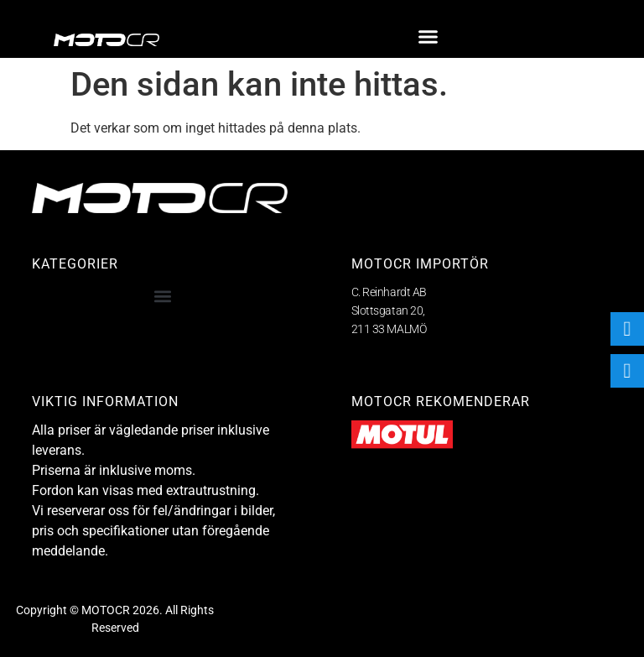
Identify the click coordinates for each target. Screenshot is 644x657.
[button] (428, 37)
